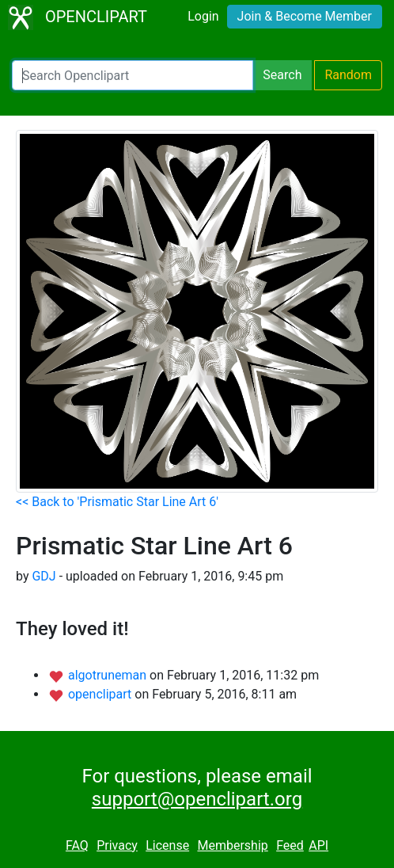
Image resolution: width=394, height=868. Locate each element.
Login (203, 16)
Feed (290, 845)
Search (282, 75)
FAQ (77, 845)
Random (348, 75)
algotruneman (109, 675)
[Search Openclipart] (133, 75)
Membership (232, 845)
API (318, 845)
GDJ (44, 576)
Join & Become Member (305, 16)
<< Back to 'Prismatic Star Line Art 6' (117, 502)
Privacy (117, 845)
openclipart (101, 694)
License (167, 845)
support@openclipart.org (197, 799)
